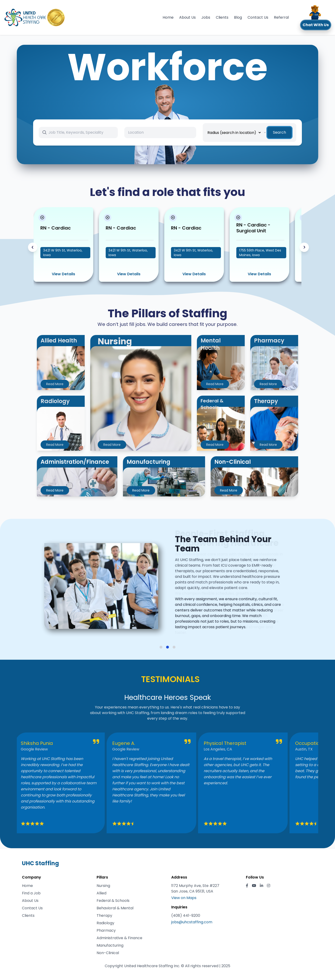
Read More (55, 384)
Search (279, 132)
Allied (101, 893)
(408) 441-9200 (186, 915)
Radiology (105, 923)
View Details (63, 274)
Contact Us (258, 17)
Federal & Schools (113, 901)
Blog (238, 17)
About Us (187, 17)
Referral (281, 17)
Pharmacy (106, 930)
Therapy (104, 915)
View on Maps (184, 898)
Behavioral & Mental (115, 908)
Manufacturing (110, 945)
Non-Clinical (108, 953)
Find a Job (31, 893)
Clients (222, 17)
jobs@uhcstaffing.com (192, 922)
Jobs (206, 17)
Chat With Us (316, 25)
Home (168, 17)
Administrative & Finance (119, 938)
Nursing (103, 886)
